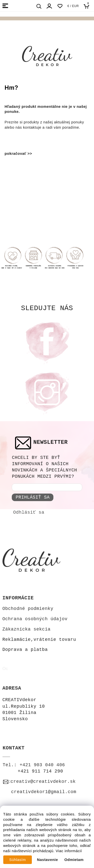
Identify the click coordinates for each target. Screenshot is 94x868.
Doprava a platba (25, 650)
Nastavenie (48, 860)
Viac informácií (69, 851)
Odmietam (74, 860)
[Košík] (88, 6)
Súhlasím (18, 860)
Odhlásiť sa (29, 512)
